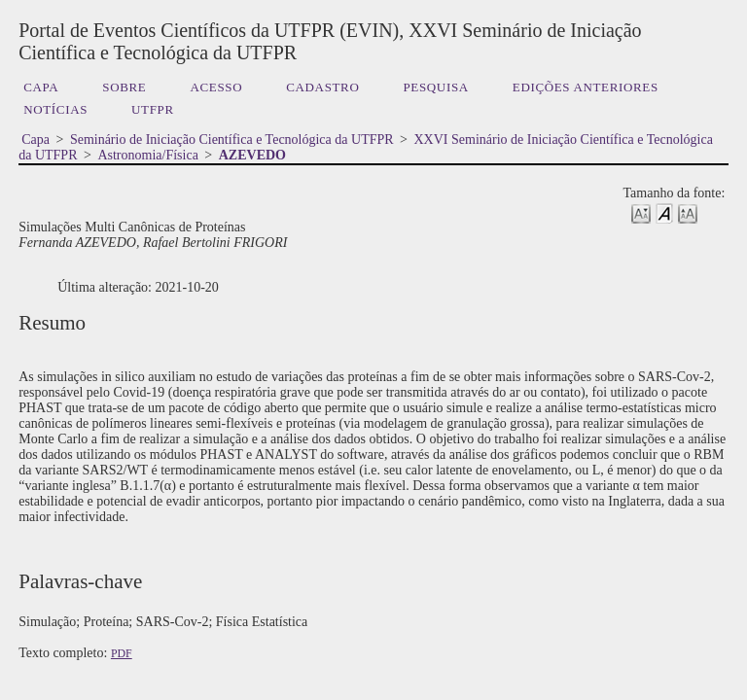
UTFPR (153, 109)
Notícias (55, 109)
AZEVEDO (252, 155)
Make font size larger (688, 212)
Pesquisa (435, 87)
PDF (122, 653)
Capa (41, 87)
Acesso (216, 87)
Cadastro (322, 87)
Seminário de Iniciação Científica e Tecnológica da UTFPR (232, 140)
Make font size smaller (641, 212)
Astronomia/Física (147, 155)
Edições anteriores (586, 87)
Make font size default (664, 212)
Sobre (124, 87)
